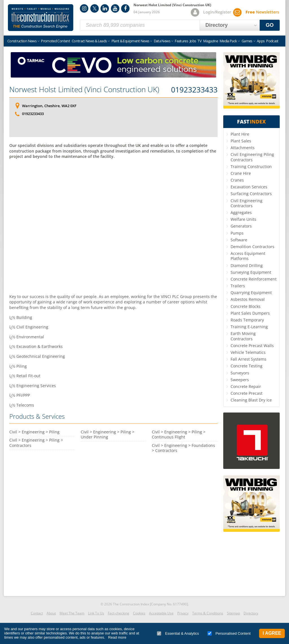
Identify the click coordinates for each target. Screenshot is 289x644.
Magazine (211, 41)
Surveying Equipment (251, 272)
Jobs (193, 41)
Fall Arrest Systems (249, 359)
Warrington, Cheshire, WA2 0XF (49, 106)
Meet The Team (72, 613)
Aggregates (241, 212)
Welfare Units (243, 219)
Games (247, 41)
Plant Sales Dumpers (250, 313)
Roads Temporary (247, 320)
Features (181, 41)
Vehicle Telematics (248, 352)
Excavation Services (249, 187)
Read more (117, 637)
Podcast (272, 41)
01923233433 (194, 90)
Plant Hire (240, 134)
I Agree (272, 633)
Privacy (183, 613)
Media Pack (228, 41)
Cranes (237, 180)
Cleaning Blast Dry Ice (251, 400)
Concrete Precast (247, 393)
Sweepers (240, 380)
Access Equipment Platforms (248, 256)
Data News (162, 41)
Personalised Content (229, 633)
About (51, 613)
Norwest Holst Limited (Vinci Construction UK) (84, 89)
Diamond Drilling (247, 265)
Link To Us (96, 613)
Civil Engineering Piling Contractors (252, 157)
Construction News (22, 41)
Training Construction (251, 166)
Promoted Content (55, 41)
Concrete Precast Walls (252, 346)
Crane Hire (241, 173)
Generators (241, 226)
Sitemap (233, 613)
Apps (261, 41)
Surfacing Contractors (251, 194)
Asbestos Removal (248, 299)
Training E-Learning (249, 327)
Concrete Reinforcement (254, 279)
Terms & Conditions (208, 613)
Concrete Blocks (246, 306)
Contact (37, 613)
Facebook (125, 8)
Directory (251, 613)
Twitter (95, 8)
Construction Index (41, 18)
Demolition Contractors (252, 247)
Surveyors (240, 373)
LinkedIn (105, 8)
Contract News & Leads (89, 41)
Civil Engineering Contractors (247, 203)
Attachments (243, 148)
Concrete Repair (246, 386)
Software (239, 240)
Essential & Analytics (178, 633)
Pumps (237, 233)
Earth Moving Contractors (243, 336)
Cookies (139, 613)
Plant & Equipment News (130, 41)
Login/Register (217, 12)
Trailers (238, 286)
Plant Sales (241, 141)
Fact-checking (119, 613)
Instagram (84, 8)
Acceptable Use (161, 613)
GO (270, 25)
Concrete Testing (247, 366)
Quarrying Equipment (251, 293)
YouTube (115, 8)
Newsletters (262, 12)
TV (200, 41)
